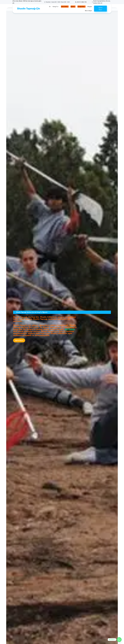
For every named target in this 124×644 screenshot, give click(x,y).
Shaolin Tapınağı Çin (29, 9)
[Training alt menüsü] (75, 7)
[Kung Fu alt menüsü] (59, 7)
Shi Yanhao (70, 329)
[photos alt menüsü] (85, 7)
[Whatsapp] (119, 640)
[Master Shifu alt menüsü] (68, 7)
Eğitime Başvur (100, 9)
